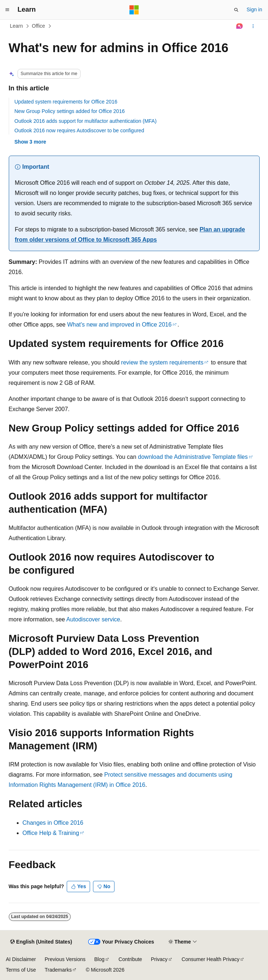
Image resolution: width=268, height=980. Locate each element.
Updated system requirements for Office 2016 (66, 102)
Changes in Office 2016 (53, 823)
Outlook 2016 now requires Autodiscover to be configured (79, 130)
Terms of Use (21, 970)
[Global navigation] (7, 10)
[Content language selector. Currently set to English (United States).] (41, 942)
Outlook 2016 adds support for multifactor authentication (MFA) (86, 121)
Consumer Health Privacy (211, 959)
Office (38, 26)
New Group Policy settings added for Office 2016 (70, 111)
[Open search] (236, 10)
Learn (16, 26)
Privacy (159, 959)
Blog (100, 959)
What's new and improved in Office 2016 (119, 325)
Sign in (254, 9)
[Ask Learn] (239, 26)
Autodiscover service (93, 619)
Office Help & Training (51, 833)
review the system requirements (162, 362)
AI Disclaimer (21, 959)
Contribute (130, 959)
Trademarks (58, 970)
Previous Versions (65, 959)
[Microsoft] (134, 10)
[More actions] (253, 26)
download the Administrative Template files (193, 457)
